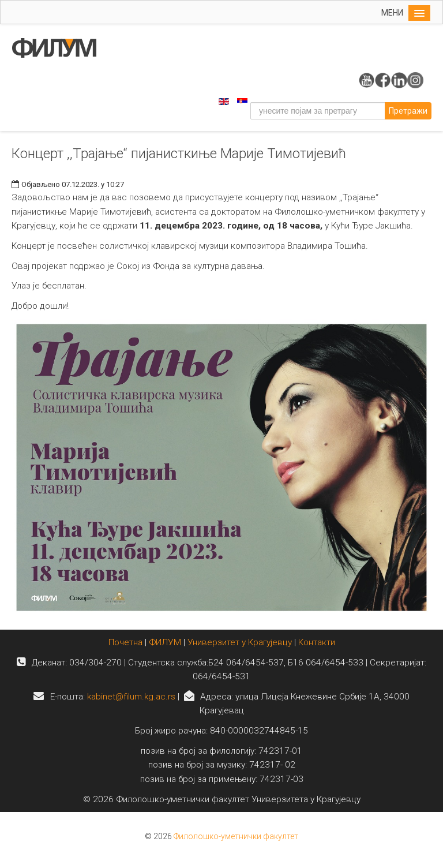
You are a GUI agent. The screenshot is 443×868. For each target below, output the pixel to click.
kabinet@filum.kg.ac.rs (131, 697)
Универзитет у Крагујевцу (240, 642)
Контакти (317, 642)
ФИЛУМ (165, 642)
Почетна (127, 642)
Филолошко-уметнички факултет (236, 836)
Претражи (408, 111)
